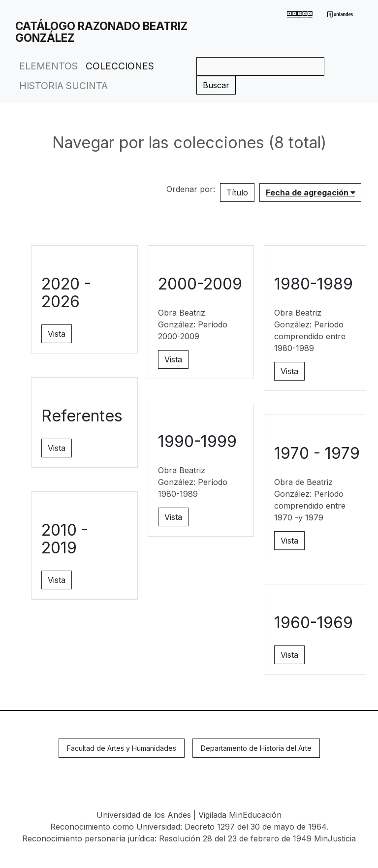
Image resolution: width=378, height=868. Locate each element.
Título (237, 193)
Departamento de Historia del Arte (256, 748)
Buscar (216, 85)
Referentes (82, 416)
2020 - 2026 (66, 293)
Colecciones (120, 66)
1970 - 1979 (317, 453)
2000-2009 (200, 284)
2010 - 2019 (65, 539)
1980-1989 (314, 284)
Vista (57, 334)
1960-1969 (314, 623)
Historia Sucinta (63, 86)
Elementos (48, 66)
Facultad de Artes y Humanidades (122, 748)
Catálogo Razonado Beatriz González (101, 32)
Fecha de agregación (308, 193)
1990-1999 (197, 441)
